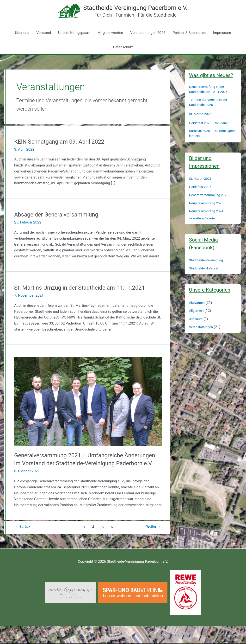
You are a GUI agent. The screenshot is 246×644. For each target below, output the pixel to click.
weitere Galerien (204, 228)
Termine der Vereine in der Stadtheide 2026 (210, 112)
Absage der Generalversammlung (60, 224)
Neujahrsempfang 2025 (208, 213)
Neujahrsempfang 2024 (208, 221)
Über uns (22, 43)
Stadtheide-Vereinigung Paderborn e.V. (144, 12)
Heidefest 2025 (201, 197)
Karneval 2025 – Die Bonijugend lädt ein (205, 143)
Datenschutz (123, 57)
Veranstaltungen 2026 (148, 43)
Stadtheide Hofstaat (205, 278)
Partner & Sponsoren (189, 43)
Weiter (152, 545)
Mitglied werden (110, 43)
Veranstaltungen (202, 337)
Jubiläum (197, 329)
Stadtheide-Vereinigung (208, 270)
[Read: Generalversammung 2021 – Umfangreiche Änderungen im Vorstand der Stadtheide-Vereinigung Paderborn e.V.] (88, 411)
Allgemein (197, 321)
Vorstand (44, 43)
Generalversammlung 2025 (211, 205)
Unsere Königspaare (74, 43)
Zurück (24, 545)
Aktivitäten (198, 312)
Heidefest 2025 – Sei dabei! (211, 133)
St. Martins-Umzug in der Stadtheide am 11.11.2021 (86, 297)
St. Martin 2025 (201, 124)
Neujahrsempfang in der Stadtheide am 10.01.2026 (210, 99)
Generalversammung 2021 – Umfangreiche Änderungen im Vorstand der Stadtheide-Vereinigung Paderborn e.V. (87, 473)
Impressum (222, 43)
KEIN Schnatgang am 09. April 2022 (64, 151)
